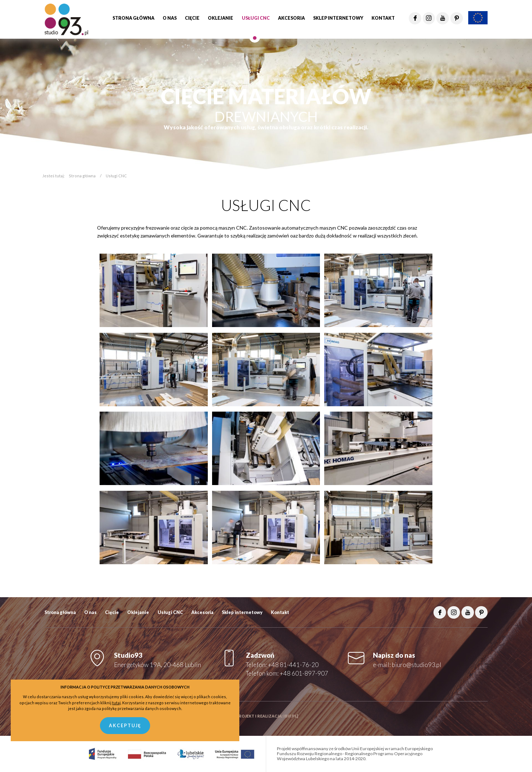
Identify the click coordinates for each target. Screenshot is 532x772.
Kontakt (280, 612)
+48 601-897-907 (304, 673)
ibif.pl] (291, 716)
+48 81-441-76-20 (293, 665)
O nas (90, 612)
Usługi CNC (170, 612)
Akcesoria (202, 612)
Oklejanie (138, 612)
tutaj (116, 703)
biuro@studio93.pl (417, 665)
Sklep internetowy (242, 612)
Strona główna (82, 176)
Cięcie (112, 612)
